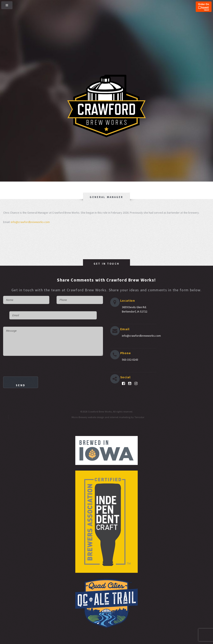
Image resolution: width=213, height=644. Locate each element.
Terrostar (139, 417)
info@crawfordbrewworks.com (30, 222)
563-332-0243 (130, 360)
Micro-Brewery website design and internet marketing (101, 417)
